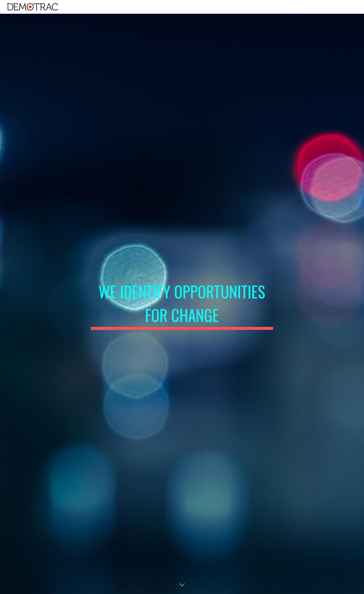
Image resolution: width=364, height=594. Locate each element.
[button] (182, 585)
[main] (182, 304)
